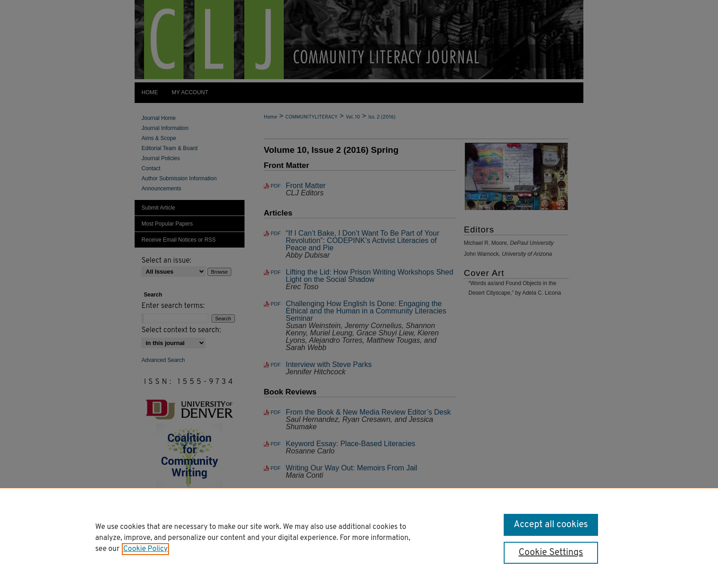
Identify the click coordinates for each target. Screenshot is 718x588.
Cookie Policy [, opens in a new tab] (145, 549)
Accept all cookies (551, 525)
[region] (359, 538)
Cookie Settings (551, 553)
